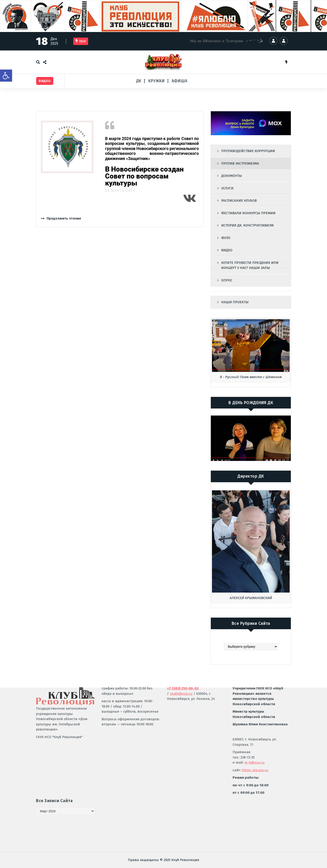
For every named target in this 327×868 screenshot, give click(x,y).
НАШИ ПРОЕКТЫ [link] (235, 302)
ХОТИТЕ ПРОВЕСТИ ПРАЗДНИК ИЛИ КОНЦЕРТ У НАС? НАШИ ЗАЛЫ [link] (250, 265)
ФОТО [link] (226, 238)
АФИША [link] (179, 81)
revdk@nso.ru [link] (181, 637)
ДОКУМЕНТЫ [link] (232, 176)
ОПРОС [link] (227, 280)
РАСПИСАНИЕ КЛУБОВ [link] (239, 201)
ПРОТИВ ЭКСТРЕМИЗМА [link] (240, 163)
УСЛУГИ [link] (227, 188)
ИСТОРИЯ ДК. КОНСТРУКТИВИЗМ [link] (247, 225)
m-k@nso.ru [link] (255, 706)
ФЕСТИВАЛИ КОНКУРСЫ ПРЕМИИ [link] (248, 213)
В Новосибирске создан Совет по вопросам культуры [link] (144, 176)
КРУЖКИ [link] (156, 81)
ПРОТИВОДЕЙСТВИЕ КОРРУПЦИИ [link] (248, 151)
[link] (6, 76)
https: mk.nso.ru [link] (255, 713)
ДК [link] (139, 81)
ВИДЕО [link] (227, 250)
